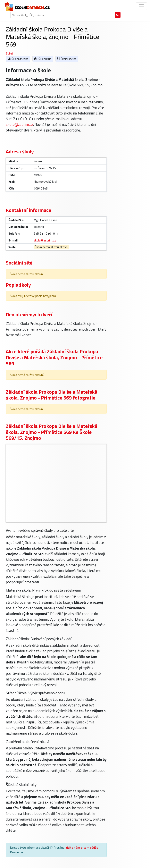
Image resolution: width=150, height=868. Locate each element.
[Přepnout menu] (141, 6)
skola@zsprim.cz (19, 124)
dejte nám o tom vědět (82, 847)
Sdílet (10, 53)
